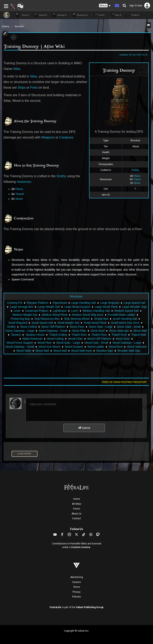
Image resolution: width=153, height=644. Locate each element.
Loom (75, 311)
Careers (76, 582)
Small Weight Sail (68, 323)
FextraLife (55, 607)
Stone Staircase (119, 331)
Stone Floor (77, 327)
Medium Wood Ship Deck (88, 315)
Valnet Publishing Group (90, 607)
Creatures (66, 137)
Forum (77, 509)
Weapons (48, 137)
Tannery (16, 335)
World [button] (98, 15)
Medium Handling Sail (96, 311)
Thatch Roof (119, 335)
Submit (84, 428)
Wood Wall (42, 351)
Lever (17, 311)
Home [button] (22, 15)
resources (24, 182)
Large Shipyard (110, 303)
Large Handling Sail (83, 303)
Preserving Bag (20, 319)
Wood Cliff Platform (99, 339)
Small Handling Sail (125, 319)
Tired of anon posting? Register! (124, 382)
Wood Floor (45, 343)
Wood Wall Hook (81, 351)
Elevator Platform (38, 303)
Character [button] (59, 15)
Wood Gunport (74, 347)
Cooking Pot (15, 303)
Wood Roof (116, 347)
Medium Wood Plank (55, 315)
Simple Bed (101, 319)
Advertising (77, 577)
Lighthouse (60, 311)
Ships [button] (115, 15)
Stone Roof (98, 331)
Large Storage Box (22, 307)
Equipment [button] (79, 15)
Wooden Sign (105, 351)
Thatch (137, 179)
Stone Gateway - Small (53, 331)
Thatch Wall (139, 335)
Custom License (81, 547)
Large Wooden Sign (134, 307)
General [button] (40, 15)
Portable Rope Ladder (122, 315)
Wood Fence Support (20, 343)
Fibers (137, 176)
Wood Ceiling (55, 339)
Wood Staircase (137, 347)
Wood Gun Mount (49, 347)
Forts (34, 88)
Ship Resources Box (47, 319)
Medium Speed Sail (126, 311)
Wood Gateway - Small (20, 347)
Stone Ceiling (28, 327)
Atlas (17, 69)
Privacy (76, 592)
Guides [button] (132, 15)
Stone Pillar (79, 331)
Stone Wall (140, 331)
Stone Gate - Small (129, 327)
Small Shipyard (18, 323)
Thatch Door (79, 335)
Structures (19, 26)
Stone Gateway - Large (20, 331)
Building (6, 26)
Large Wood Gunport (77, 307)
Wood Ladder (96, 347)
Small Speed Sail (42, 323)
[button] (105, 6)
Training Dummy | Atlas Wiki (34, 46)
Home (77, 499)
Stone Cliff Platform (53, 327)
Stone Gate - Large (101, 327)
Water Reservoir (33, 339)
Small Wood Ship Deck (125, 323)
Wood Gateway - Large (127, 343)
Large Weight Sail (49, 307)
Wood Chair (76, 339)
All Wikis (77, 504)
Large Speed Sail (134, 303)
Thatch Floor (99, 335)
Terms (77, 587)
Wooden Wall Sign (129, 351)
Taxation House (35, 335)
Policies (76, 597)
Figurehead (60, 303)
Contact (76, 518)
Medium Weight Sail (25, 315)
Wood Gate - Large (68, 343)
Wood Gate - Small (96, 343)
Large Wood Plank (106, 307)
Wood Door (123, 339)
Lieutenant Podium (37, 311)
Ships (22, 88)
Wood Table (24, 351)
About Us (76, 514)
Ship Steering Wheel (77, 319)
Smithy (135, 170)
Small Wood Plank (95, 323)
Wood (137, 183)
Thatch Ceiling (58, 335)
